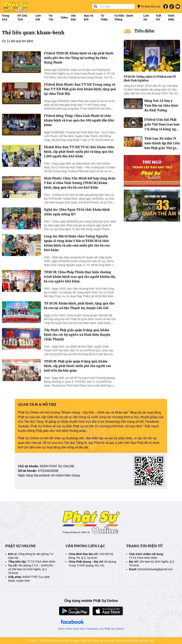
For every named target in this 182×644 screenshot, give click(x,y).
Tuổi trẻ (158, 18)
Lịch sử (146, 18)
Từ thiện (104, 18)
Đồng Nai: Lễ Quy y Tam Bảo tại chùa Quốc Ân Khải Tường (161, 106)
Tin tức (51, 18)
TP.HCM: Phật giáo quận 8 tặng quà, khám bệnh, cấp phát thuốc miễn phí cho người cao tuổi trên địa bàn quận (77, 366)
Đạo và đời (89, 18)
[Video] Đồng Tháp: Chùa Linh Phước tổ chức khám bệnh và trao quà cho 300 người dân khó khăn (79, 120)
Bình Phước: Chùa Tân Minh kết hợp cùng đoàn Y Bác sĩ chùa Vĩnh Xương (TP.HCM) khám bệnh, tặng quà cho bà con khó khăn (80, 183)
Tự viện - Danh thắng (124, 18)
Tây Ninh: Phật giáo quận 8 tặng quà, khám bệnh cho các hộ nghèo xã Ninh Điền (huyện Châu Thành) (77, 335)
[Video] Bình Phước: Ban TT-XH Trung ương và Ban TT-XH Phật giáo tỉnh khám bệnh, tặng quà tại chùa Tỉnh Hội (80, 89)
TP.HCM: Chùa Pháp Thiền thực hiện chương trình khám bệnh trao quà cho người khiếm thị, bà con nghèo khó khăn (80, 277)
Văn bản (73, 18)
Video (64, 18)
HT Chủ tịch (22, 18)
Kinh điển (171, 18)
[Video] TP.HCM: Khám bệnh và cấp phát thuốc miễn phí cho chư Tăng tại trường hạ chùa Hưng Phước (79, 58)
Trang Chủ (6, 18)
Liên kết (38, 18)
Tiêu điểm (144, 31)
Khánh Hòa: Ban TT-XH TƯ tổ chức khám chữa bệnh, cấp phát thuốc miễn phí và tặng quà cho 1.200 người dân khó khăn (79, 152)
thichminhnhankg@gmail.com (155, 569)
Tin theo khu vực (149, 6)
